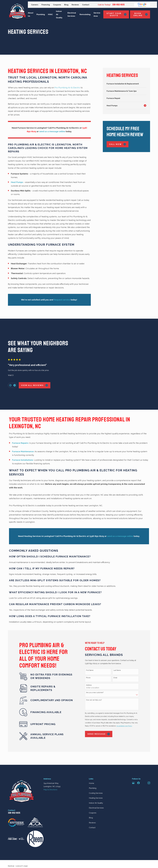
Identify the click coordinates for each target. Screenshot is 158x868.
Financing (46, 5)
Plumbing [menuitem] (41, 14)
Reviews (75, 5)
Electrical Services (96, 791)
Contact (86, 5)
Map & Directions (50, 773)
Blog (66, 5)
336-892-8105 (118, 5)
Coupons (57, 5)
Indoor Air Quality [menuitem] (59, 14)
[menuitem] (126, 84)
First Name (93, 654)
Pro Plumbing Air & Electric (68, 88)
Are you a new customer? (98, 676)
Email (119, 661)
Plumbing (93, 771)
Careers (35, 5)
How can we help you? (97, 683)
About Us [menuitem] (31, 14)
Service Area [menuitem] (97, 14)
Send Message (102, 717)
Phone (92, 661)
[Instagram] (149, 766)
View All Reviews (31, 377)
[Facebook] (139, 766)
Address (92, 668)
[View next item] (11, 377)
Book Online (141, 14)
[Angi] (144, 766)
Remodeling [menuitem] (85, 14)
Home (92, 767)
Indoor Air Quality (96, 786)
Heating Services (96, 781)
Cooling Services (96, 776)
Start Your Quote (117, 14)
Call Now (117, 144)
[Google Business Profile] (133, 766)
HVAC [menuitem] (50, 14)
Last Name (121, 654)
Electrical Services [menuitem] (72, 14)
